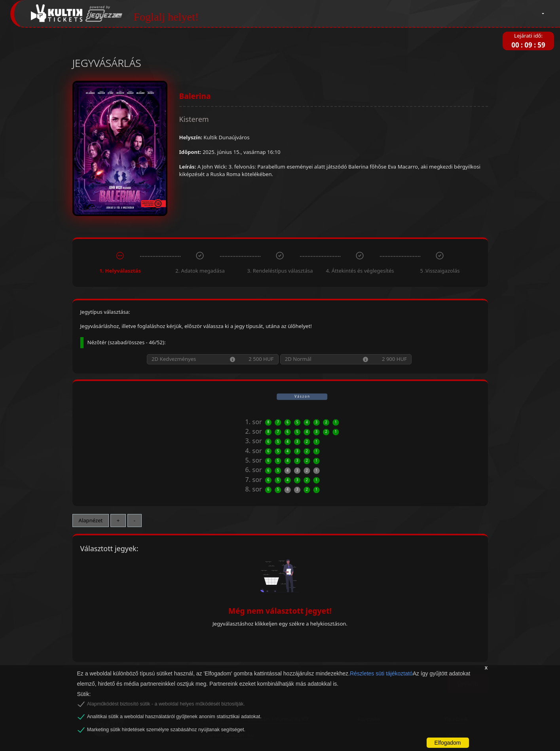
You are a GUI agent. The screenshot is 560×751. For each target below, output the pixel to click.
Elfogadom (448, 743)
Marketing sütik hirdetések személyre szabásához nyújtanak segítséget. (166, 730)
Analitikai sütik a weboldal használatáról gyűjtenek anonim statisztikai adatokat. (174, 717)
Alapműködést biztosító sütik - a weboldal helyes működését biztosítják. (166, 704)
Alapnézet (91, 520)
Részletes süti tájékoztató (381, 673)
